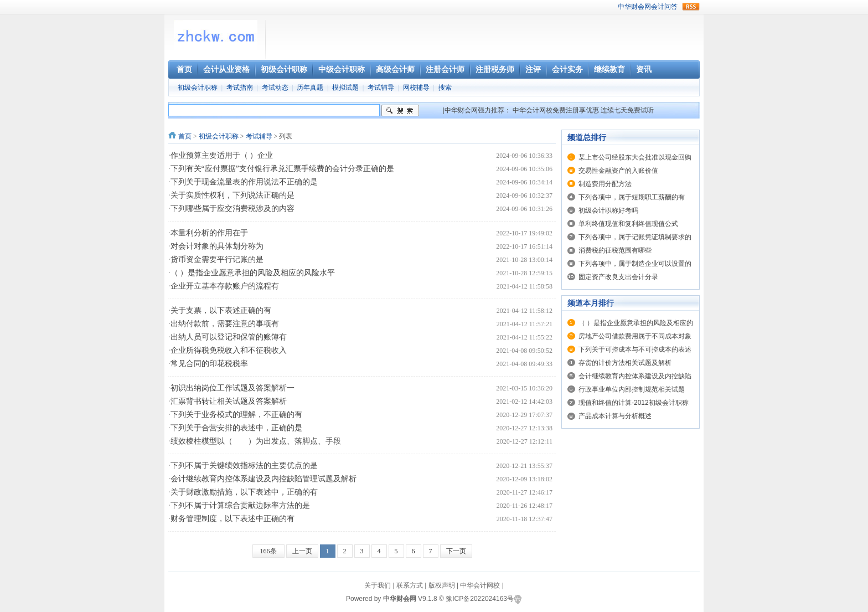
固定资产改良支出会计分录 (618, 277)
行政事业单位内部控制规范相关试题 (632, 389)
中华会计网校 (480, 585)
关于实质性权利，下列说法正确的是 (232, 195)
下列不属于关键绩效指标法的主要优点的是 (244, 466)
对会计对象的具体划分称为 (217, 246)
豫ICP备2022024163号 (480, 599)
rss (691, 7)
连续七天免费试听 (627, 110)
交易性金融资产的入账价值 (618, 171)
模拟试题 (345, 88)
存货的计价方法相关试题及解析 (625, 363)
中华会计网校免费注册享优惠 (556, 110)
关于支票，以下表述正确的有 (221, 310)
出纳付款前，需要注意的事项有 (225, 324)
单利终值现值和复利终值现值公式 (628, 224)
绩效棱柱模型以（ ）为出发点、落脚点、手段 (256, 441)
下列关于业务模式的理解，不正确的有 (236, 415)
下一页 (456, 551)
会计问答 (664, 7)
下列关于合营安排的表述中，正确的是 (236, 428)
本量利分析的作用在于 (209, 233)
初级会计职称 (198, 88)
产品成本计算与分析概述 (615, 416)
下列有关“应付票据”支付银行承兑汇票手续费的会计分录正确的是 (282, 169)
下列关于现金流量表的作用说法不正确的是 (244, 182)
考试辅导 (381, 88)
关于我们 (378, 585)
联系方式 (410, 585)
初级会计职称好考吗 (608, 210)
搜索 (445, 88)
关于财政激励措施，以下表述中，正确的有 (244, 492)
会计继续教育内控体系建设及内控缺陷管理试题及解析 (263, 479)
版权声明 (442, 585)
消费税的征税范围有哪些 (615, 250)
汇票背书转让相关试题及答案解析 (229, 401)
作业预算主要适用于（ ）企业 (222, 155)
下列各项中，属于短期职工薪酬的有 (632, 197)
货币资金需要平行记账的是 (217, 259)
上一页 (302, 551)
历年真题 (310, 88)
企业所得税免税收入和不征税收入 (229, 350)
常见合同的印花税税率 (209, 364)
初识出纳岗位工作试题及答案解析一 (232, 388)
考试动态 (275, 88)
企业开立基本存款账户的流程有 (225, 286)
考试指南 (240, 88)
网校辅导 (416, 88)
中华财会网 (634, 7)
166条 (268, 551)
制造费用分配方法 (605, 184)
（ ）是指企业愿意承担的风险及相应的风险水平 (253, 273)
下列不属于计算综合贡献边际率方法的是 (240, 505)
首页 (185, 136)
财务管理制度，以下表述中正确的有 (232, 519)
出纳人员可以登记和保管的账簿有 (229, 337)
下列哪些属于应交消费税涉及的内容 (232, 209)
